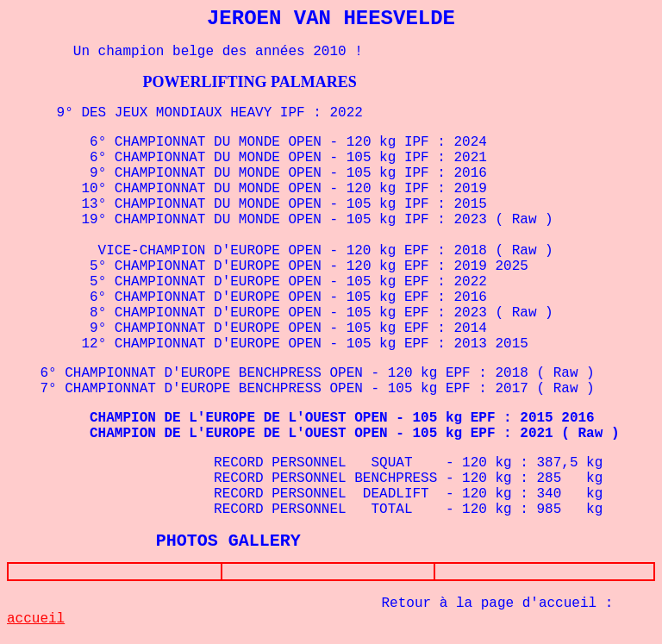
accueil (36, 622)
